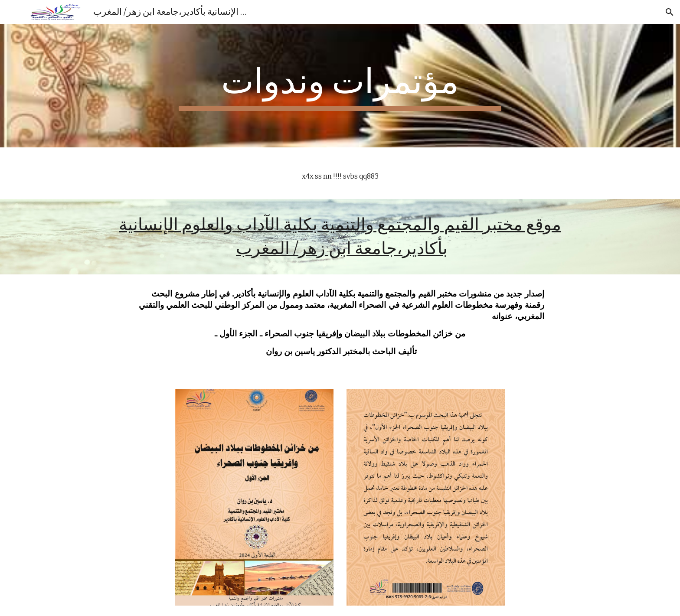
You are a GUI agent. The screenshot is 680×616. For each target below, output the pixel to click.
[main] (340, 86)
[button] (670, 12)
